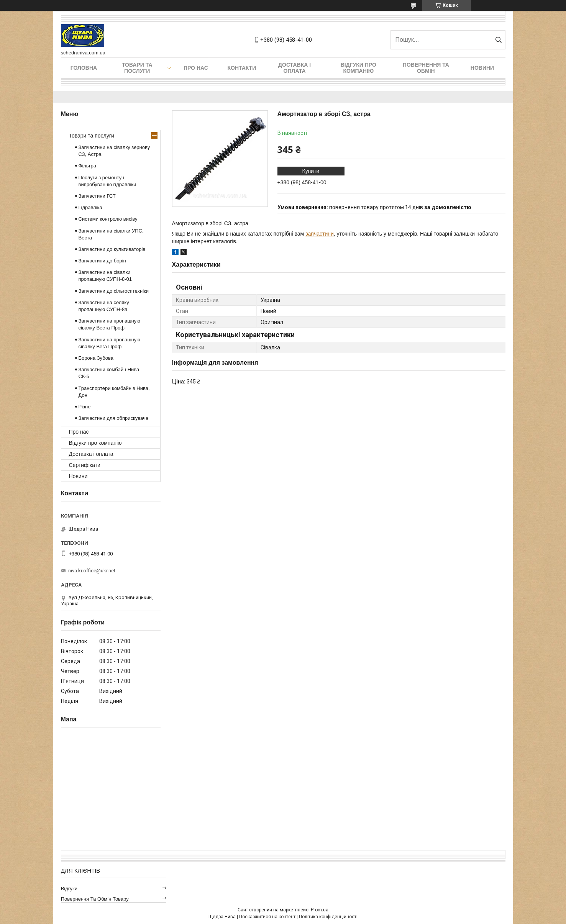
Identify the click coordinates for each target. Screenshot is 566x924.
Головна (84, 68)
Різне (85, 407)
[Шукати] (499, 40)
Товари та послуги (137, 68)
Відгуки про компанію (358, 68)
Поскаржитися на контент (267, 917)
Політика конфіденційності (328, 917)
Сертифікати (85, 465)
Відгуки (69, 889)
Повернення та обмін (426, 68)
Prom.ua (320, 910)
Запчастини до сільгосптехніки (114, 291)
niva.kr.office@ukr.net (92, 571)
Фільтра (88, 166)
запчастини (320, 234)
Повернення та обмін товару (95, 899)
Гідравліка (90, 207)
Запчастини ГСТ (97, 196)
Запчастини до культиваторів (112, 249)
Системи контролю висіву (108, 219)
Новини (482, 68)
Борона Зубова (96, 358)
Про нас (196, 68)
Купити (311, 171)
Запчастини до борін (102, 261)
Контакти (242, 68)
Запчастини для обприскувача (113, 418)
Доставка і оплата (294, 68)
